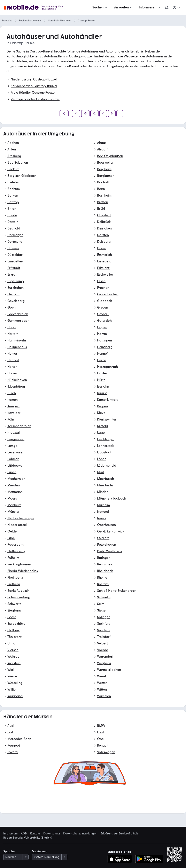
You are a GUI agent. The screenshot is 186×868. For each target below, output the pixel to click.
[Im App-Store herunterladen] (121, 859)
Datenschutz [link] (52, 834)
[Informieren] (150, 7)
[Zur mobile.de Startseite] (34, 8)
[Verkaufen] (123, 7)
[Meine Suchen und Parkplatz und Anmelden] (177, 7)
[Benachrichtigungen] (167, 7)
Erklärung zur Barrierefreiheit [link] (119, 834)
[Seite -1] (103, 114)
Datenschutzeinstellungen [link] (80, 834)
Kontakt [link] (35, 834)
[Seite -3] (85, 114)
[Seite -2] (94, 114)
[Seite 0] (112, 114)
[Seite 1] (120, 114)
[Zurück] (64, 114)
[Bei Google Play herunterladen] (149, 859)
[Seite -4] (76, 114)
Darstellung (40, 851)
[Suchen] (100, 7)
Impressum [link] (10, 834)
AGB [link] (24, 834)
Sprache (9, 851)
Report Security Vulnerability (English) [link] (28, 838)
